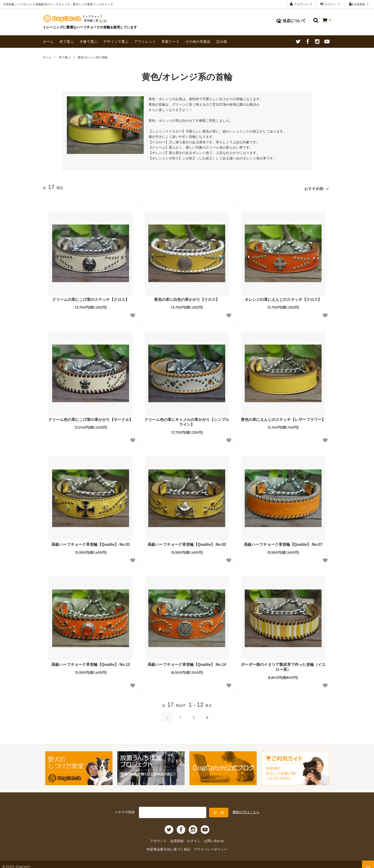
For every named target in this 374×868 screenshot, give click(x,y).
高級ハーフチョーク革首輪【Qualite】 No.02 (187, 543)
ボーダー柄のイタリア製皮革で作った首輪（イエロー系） (283, 665)
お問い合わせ (211, 838)
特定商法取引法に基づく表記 (171, 845)
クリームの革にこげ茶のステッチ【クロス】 (91, 298)
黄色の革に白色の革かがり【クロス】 (187, 298)
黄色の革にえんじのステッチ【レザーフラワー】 (283, 418)
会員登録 (359, 4)
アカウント (301, 4)
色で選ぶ (67, 42)
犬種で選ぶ (89, 42)
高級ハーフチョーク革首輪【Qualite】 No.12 (91, 663)
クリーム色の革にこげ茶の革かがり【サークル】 (91, 418)
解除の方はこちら (246, 810)
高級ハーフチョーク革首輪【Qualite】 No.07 (283, 543)
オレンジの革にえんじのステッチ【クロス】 (283, 298)
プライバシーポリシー (207, 845)
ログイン (330, 4)
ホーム (48, 42)
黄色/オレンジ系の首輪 (92, 57)
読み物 (222, 42)
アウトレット (145, 42)
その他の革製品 (198, 42)
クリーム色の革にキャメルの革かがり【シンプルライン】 (187, 420)
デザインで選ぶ (116, 42)
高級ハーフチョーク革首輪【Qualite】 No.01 (91, 543)
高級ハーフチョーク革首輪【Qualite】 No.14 (187, 663)
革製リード (171, 42)
